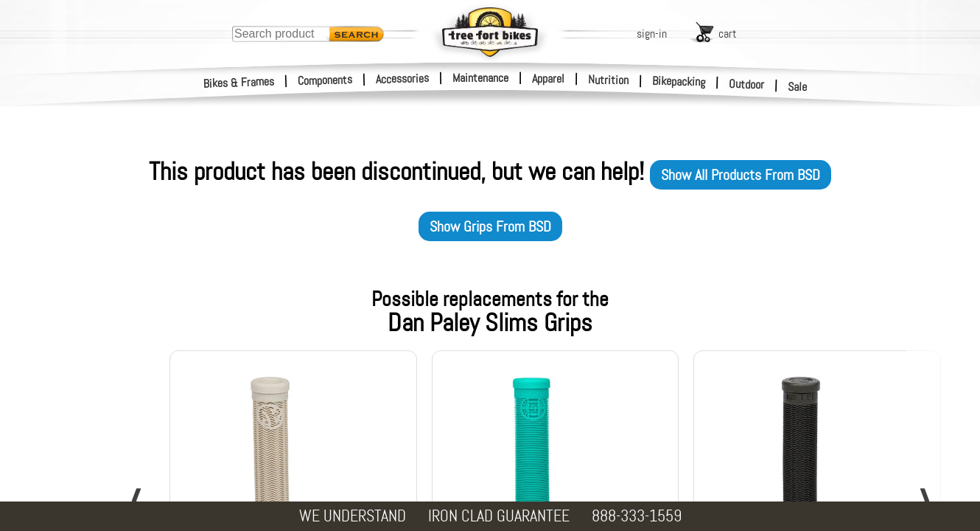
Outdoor (747, 84)
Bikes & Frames (239, 83)
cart (728, 34)
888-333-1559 (637, 516)
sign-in (652, 34)
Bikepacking (679, 81)
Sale (798, 87)
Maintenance (480, 78)
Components (325, 80)
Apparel (548, 79)
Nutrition (608, 80)
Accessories (402, 79)
